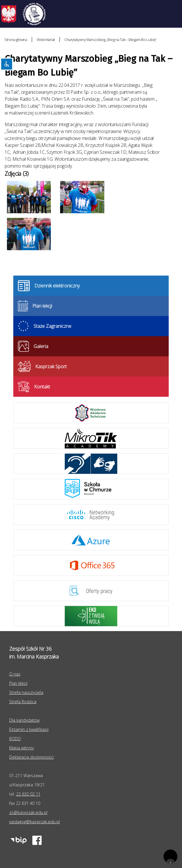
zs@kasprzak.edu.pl (28, 812)
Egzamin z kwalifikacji (29, 729)
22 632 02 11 (28, 794)
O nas (15, 674)
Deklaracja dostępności (31, 757)
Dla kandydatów (24, 720)
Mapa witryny (22, 748)
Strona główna (16, 40)
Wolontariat (46, 40)
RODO (15, 739)
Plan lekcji (18, 683)
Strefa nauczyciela (26, 692)
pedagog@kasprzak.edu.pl (35, 822)
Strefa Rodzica (23, 702)
